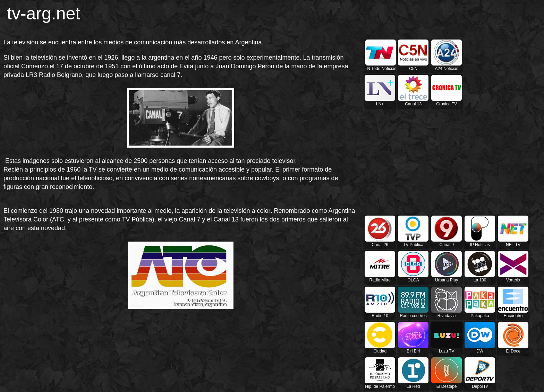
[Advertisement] (217, 19)
